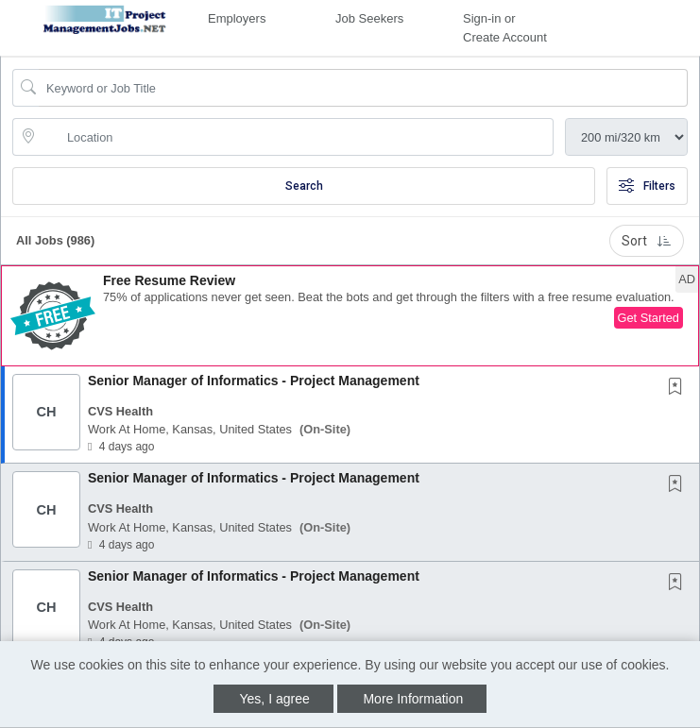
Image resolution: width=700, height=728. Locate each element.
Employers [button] (237, 18)
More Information (413, 699)
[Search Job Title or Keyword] (363, 88)
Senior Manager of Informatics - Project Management (254, 381)
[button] (350, 316)
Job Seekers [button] (369, 18)
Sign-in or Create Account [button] (505, 28)
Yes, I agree (275, 699)
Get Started (649, 318)
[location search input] (296, 137)
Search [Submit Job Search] (304, 186)
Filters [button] (647, 186)
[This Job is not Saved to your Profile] (679, 388)
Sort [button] (647, 241)
